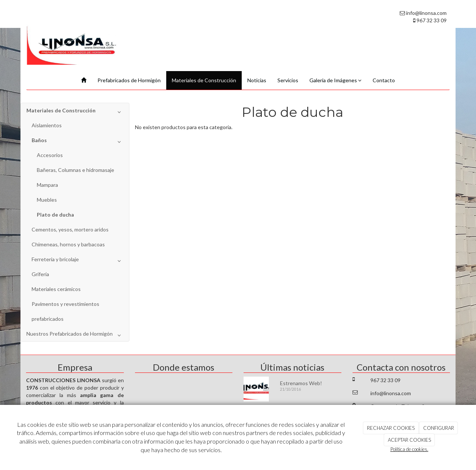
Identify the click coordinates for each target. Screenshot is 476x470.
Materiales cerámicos (56, 289)
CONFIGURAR (439, 428)
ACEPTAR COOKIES (409, 440)
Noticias (257, 80)
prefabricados (48, 319)
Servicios (288, 80)
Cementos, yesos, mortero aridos (70, 229)
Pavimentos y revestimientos (65, 304)
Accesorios (50, 155)
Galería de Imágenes (335, 80)
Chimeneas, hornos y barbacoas (68, 244)
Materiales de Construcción (204, 80)
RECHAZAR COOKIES (391, 428)
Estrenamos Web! (301, 383)
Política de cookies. (409, 449)
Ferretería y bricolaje (78, 261)
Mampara (47, 185)
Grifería (40, 274)
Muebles (47, 200)
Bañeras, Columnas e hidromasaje (75, 170)
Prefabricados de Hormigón (129, 80)
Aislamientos (47, 125)
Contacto (384, 80)
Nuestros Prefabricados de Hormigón (75, 335)
